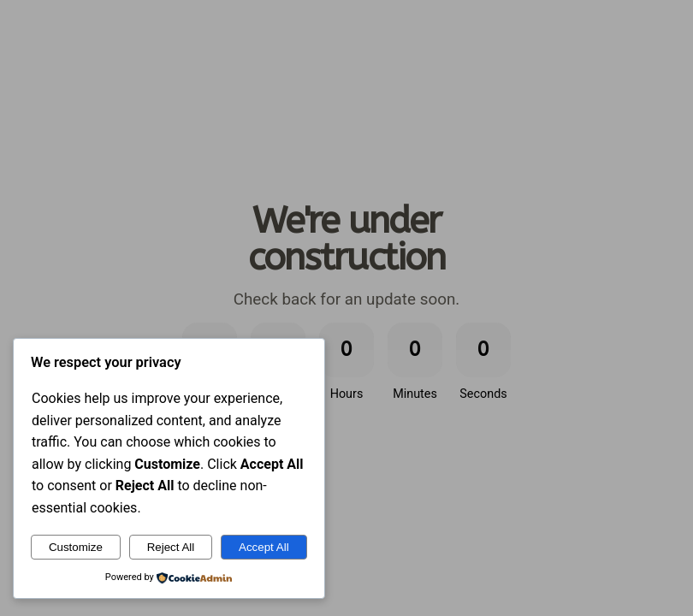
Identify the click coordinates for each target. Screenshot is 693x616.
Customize (76, 547)
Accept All (264, 547)
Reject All (171, 547)
